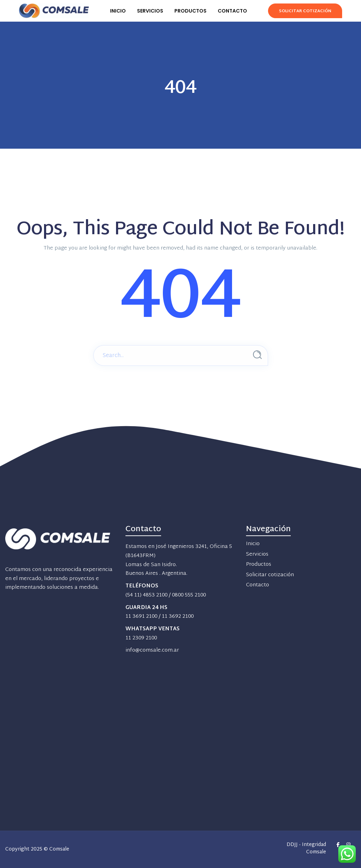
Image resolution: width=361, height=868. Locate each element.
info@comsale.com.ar (152, 650)
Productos (259, 565)
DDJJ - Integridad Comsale (306, 849)
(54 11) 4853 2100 (146, 595)
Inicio (253, 544)
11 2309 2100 (141, 638)
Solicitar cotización (270, 575)
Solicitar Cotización (305, 11)
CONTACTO (232, 11)
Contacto (258, 585)
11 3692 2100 (178, 617)
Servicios (257, 554)
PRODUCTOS (190, 11)
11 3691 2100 (141, 617)
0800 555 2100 (189, 595)
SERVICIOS (150, 11)
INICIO (118, 11)
